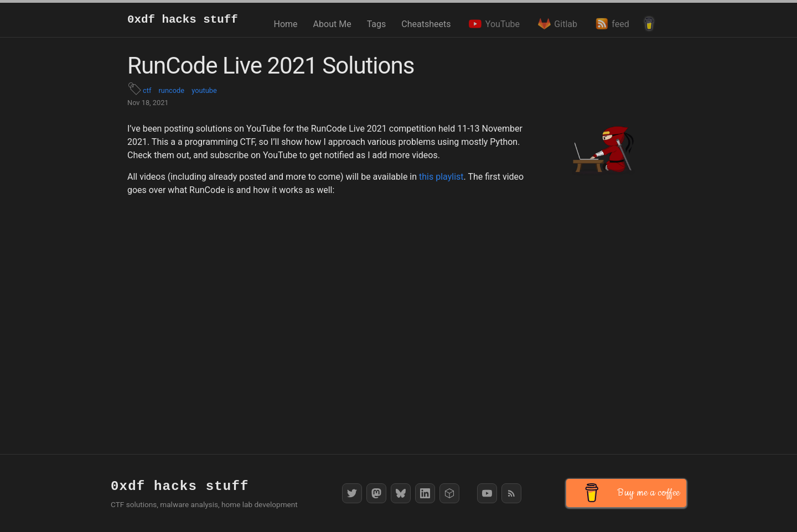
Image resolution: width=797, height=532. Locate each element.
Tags (377, 24)
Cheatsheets (426, 24)
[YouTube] (487, 493)
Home (286, 24)
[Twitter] (352, 493)
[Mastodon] (376, 493)
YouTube (493, 24)
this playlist (441, 177)
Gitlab (556, 24)
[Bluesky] (401, 493)
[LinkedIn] (425, 493)
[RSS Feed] (511, 493)
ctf (147, 90)
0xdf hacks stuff (183, 20)
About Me (332, 24)
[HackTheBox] (449, 493)
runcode (172, 90)
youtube (204, 90)
